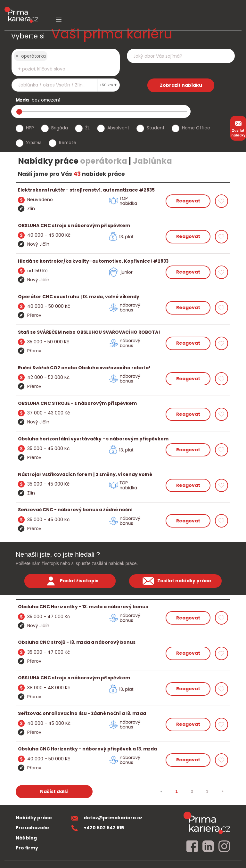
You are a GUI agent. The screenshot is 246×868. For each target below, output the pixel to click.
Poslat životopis (70, 581)
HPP (30, 128)
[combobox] (66, 62)
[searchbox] (61, 69)
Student (156, 128)
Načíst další (54, 791)
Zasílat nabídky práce (175, 581)
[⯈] (223, 791)
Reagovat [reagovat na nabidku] (188, 201)
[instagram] (224, 847)
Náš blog (26, 838)
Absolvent (118, 128)
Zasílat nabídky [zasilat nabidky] (238, 128)
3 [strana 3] (207, 791)
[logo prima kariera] (21, 10)
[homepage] (207, 823)
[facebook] (192, 847)
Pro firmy (27, 848)
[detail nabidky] (123, 190)
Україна (34, 143)
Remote (68, 143)
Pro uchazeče (32, 828)
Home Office (196, 128)
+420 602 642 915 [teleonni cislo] (98, 828)
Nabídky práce (34, 818)
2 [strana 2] (192, 791)
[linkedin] (208, 847)
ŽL (87, 128)
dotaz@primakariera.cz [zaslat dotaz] (107, 818)
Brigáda (60, 128)
